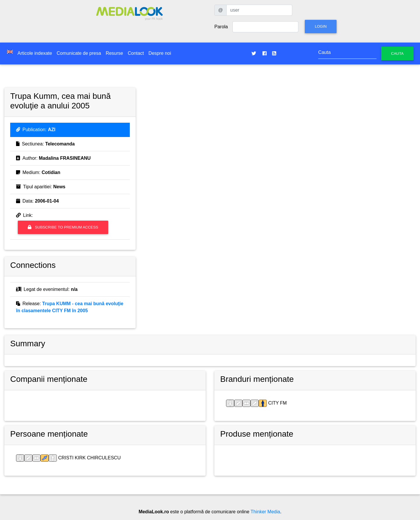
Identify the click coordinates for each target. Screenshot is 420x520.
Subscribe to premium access (63, 227)
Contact (136, 53)
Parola (221, 27)
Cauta (397, 53)
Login (321, 26)
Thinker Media (265, 512)
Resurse (114, 53)
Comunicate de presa (79, 53)
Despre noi (160, 53)
